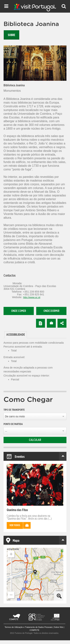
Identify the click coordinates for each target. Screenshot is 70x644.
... (6, 431)
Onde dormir (51, 311)
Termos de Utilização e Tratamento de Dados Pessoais (29, 627)
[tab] (4, 332)
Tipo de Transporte (14, 410)
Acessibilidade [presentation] (16, 335)
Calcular (35, 440)
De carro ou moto (15, 416)
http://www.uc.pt (32, 297)
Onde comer (19, 311)
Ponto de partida (13, 424)
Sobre (11, 35)
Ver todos (15, 525)
